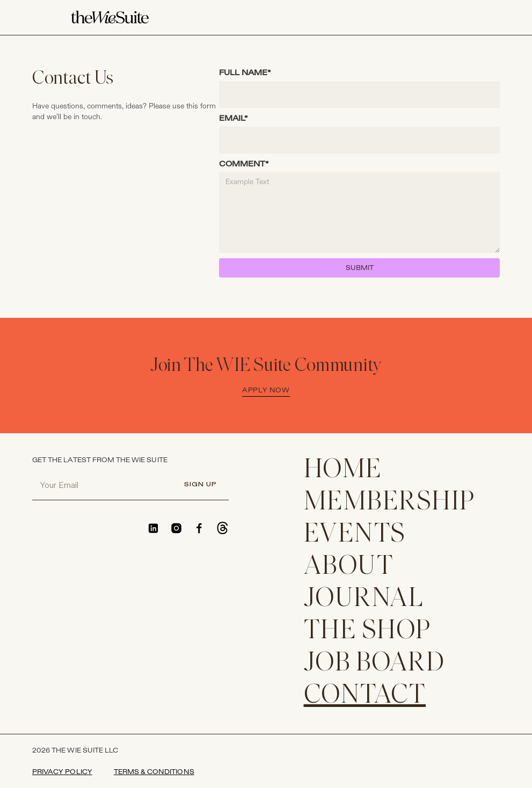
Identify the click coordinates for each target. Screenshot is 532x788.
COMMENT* (244, 164)
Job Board (375, 664)
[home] (110, 18)
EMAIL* (234, 118)
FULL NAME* (245, 73)
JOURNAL (364, 599)
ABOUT (349, 567)
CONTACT (365, 696)
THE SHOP (367, 632)
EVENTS (355, 535)
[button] (455, 18)
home (343, 470)
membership (389, 503)
